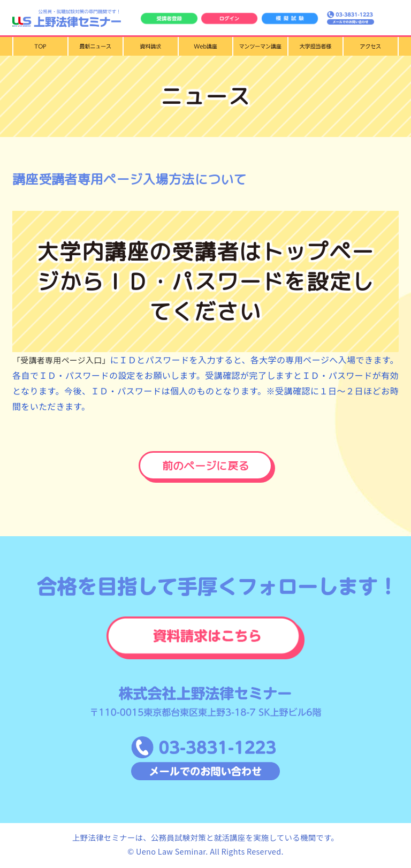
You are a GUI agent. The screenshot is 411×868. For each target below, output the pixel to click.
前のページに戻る (206, 466)
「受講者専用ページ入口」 (66, 360)
